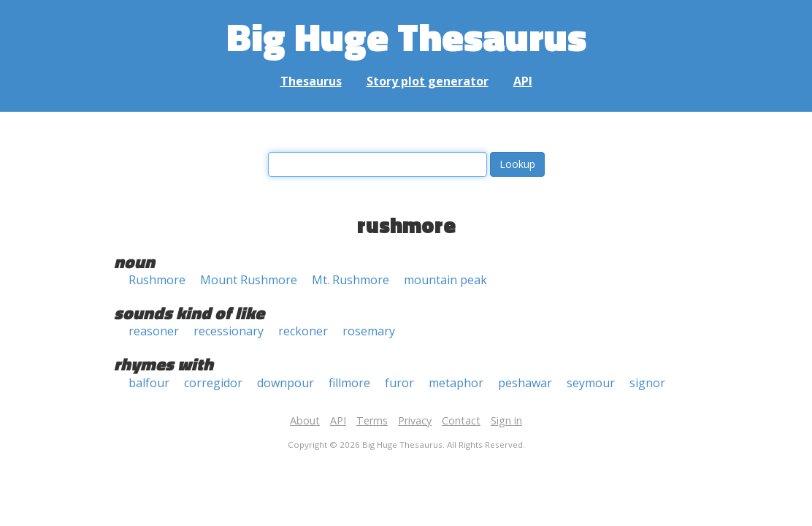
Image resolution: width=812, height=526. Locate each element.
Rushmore (157, 280)
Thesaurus (311, 81)
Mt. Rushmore (351, 280)
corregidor (213, 383)
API (523, 81)
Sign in (506, 420)
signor (647, 383)
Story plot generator (428, 81)
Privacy (415, 420)
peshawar (525, 383)
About (305, 420)
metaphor (456, 383)
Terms (372, 420)
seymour (591, 383)
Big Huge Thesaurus (406, 36)
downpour (286, 383)
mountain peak (445, 280)
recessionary (229, 331)
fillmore (349, 383)
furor (399, 383)
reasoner (154, 331)
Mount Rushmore (249, 280)
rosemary (369, 331)
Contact (461, 420)
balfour (149, 383)
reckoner (303, 331)
